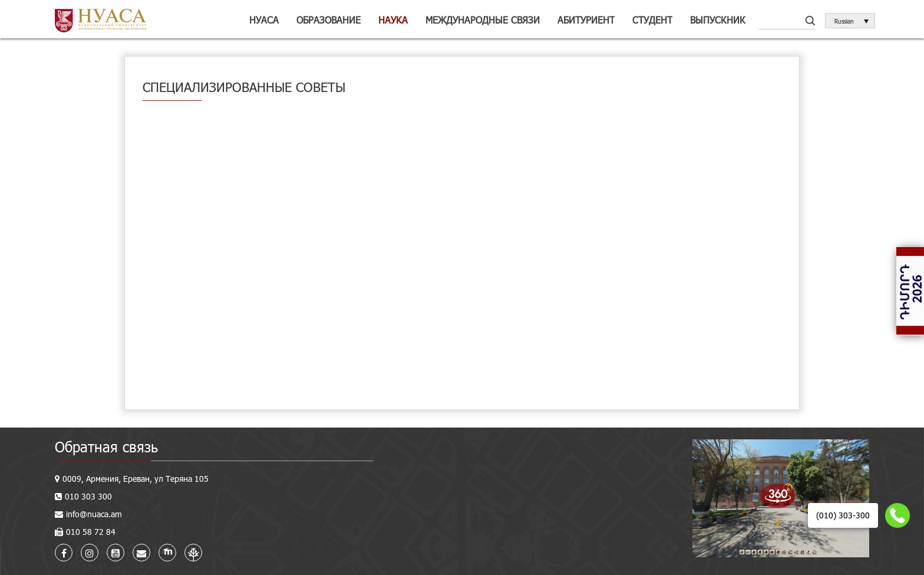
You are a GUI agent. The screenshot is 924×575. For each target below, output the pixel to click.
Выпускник (718, 20)
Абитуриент (586, 20)
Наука (393, 20)
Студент (652, 20)
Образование (329, 20)
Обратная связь (106, 447)
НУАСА (264, 20)
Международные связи (483, 20)
